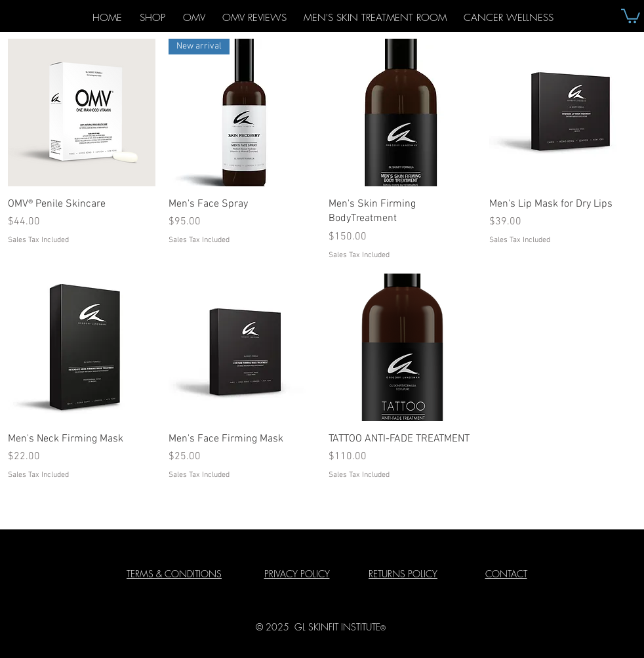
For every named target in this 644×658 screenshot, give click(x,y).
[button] (631, 15)
